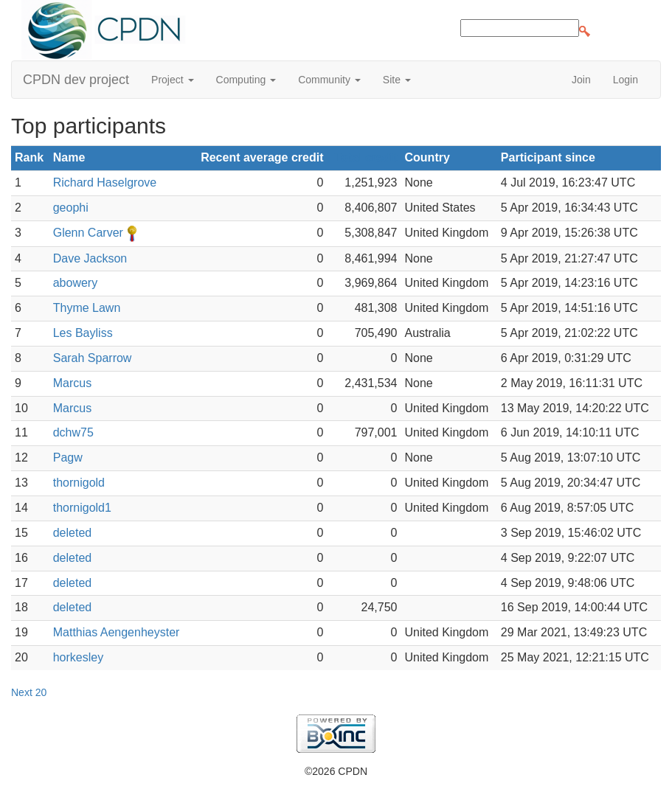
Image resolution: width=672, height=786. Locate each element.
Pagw (68, 458)
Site (397, 80)
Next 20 (29, 692)
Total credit (366, 157)
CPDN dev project (76, 80)
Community (329, 80)
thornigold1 (82, 508)
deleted (73, 533)
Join (581, 80)
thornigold (79, 483)
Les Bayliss (83, 333)
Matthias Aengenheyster (117, 632)
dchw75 (73, 432)
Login (626, 80)
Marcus (72, 383)
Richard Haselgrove (105, 182)
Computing (246, 80)
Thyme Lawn (87, 308)
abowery (75, 283)
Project (172, 80)
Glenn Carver (88, 233)
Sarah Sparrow (93, 358)
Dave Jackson (90, 258)
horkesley (78, 657)
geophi (71, 208)
